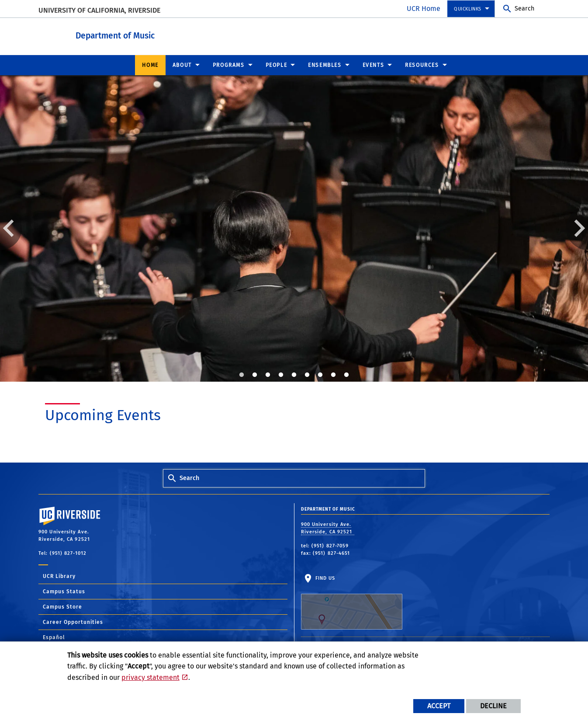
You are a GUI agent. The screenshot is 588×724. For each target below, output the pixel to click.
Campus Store (62, 606)
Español (54, 637)
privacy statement (150, 677)
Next (577, 228)
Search (524, 9)
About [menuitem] (182, 65)
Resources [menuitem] (422, 65)
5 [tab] (294, 375)
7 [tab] (320, 375)
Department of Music (163, 34)
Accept (439, 706)
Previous (11, 228)
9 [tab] (346, 375)
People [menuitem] (277, 65)
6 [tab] (307, 375)
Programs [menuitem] (229, 65)
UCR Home (424, 9)
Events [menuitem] (374, 65)
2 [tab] (255, 375)
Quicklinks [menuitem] (468, 9)
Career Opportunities (73, 622)
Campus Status (64, 591)
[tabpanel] (294, 228)
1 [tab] (242, 375)
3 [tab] (268, 375)
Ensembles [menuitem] (325, 65)
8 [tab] (333, 375)
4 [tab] (281, 375)
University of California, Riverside (99, 10)
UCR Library (59, 576)
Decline (493, 706)
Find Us (352, 602)
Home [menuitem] (150, 65)
